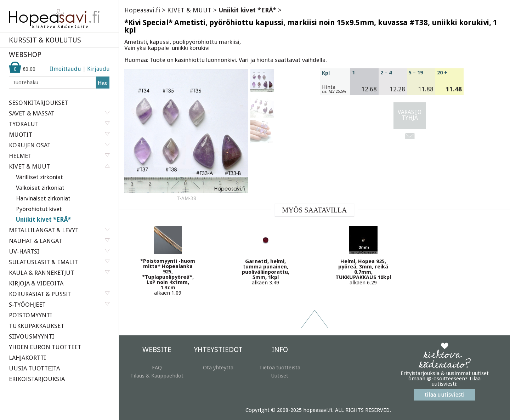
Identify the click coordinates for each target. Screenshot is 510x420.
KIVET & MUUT (189, 10)
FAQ (157, 368)
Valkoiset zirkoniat (40, 188)
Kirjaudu (98, 69)
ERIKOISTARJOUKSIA (37, 379)
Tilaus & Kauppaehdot (157, 376)
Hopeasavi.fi (142, 10)
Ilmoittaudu (66, 69)
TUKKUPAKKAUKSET (36, 326)
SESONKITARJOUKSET (38, 103)
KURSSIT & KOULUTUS (45, 40)
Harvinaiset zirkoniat (43, 198)
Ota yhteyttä (218, 368)
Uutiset (280, 376)
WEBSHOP (25, 55)
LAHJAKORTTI (27, 358)
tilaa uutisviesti (445, 395)
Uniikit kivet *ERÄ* (43, 220)
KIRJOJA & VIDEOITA (36, 283)
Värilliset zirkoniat (39, 177)
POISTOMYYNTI (30, 315)
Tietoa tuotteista (280, 368)
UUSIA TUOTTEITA (34, 368)
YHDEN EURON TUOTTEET (45, 347)
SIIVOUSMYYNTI (32, 336)
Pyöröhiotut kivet (39, 209)
